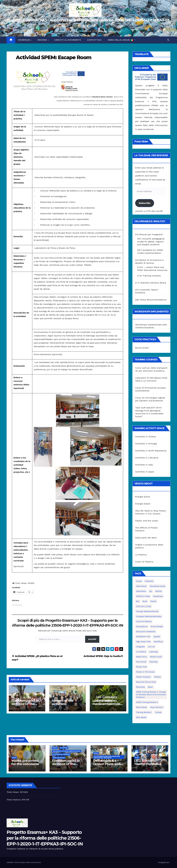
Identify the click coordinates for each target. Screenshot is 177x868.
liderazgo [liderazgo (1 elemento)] (154, 652)
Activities (64, 748)
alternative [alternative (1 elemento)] (141, 591)
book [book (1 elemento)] (145, 601)
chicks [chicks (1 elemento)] (153, 601)
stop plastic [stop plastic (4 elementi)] (142, 707)
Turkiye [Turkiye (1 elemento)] (158, 712)
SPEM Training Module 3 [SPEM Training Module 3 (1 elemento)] (147, 702)
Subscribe (145, 203)
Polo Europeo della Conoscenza (28, 862)
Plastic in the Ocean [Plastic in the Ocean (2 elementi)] (145, 672)
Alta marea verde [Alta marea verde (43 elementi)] (158, 586)
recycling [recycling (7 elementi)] (140, 687)
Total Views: (13, 792)
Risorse (42, 40)
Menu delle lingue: (121, 40)
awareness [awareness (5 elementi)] (158, 596)
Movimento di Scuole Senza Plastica (67, 751)
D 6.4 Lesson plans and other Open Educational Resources (107, 757)
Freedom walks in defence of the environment (25, 704)
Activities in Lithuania (147, 458)
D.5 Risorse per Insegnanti (149, 234)
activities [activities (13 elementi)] (149, 581)
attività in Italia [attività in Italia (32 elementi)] (143, 596)
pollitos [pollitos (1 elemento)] (157, 677)
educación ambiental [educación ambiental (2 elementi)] (146, 632)
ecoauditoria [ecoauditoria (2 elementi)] (142, 626)
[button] (168, 40)
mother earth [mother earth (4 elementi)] (156, 657)
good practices (59, 758)
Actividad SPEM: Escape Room (54, 57)
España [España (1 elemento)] (157, 637)
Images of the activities (63, 702)
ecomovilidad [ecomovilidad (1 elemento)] (157, 626)
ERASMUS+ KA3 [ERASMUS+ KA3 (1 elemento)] (143, 637)
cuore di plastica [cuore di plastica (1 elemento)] (144, 621)
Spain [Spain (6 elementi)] (150, 687)
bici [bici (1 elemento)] (138, 601)
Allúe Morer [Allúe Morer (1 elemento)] (141, 586)
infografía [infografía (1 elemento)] (140, 647)
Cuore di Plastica (144, 562)
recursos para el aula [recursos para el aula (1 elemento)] (146, 682)
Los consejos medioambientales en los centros (107, 704)
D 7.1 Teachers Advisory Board (151, 283)
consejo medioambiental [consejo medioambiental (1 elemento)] (147, 611)
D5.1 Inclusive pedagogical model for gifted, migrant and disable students (151, 242)
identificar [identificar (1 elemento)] (158, 642)
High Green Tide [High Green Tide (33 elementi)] (143, 642)
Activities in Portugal (146, 444)
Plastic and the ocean (147, 521)
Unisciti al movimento (68, 40)
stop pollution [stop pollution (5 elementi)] (157, 707)
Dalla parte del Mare (146, 538)
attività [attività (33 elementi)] (158, 591)
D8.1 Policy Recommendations (151, 300)
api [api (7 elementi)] (151, 591)
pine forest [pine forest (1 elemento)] (141, 662)
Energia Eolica (143, 497)
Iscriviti (92, 639)
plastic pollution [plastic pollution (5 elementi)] (143, 677)
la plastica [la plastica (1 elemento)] (141, 652)
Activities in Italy (144, 465)
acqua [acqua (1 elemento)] (139, 581)
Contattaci (94, 40)
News (14, 758)
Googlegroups (164, 862)
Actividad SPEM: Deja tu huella (103, 656)
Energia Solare (143, 504)
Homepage (24, 40)
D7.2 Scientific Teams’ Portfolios (148, 762)
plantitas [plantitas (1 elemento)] (153, 662)
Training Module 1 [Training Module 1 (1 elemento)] (144, 712)
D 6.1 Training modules (149, 276)
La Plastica (141, 555)
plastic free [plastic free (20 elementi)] (141, 667)
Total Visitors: (14, 800)
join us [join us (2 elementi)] (151, 647)
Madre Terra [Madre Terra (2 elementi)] (141, 657)
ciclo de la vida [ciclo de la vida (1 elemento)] (143, 606)
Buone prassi (142, 348)
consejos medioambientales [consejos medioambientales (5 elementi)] (149, 616)
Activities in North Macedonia (151, 451)
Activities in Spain (145, 472)
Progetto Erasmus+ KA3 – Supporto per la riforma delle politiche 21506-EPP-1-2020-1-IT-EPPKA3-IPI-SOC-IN (45, 838)
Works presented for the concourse (25, 762)
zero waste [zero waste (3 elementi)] (141, 717)
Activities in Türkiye (145, 437)
